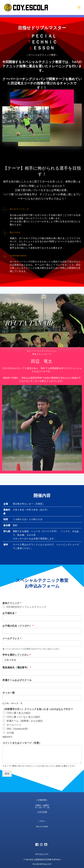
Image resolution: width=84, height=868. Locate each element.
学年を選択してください (17, 655)
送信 (7, 773)
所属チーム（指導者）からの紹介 (25, 721)
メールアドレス (12, 638)
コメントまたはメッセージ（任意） (22, 743)
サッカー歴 (9, 693)
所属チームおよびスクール (17, 680)
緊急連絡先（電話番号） (17, 667)
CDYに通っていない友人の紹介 (24, 717)
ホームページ (14, 725)
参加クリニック (12, 603)
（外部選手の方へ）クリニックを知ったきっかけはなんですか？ (38, 709)
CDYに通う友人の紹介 (19, 713)
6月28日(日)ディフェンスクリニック (26, 607)
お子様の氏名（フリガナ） (18, 626)
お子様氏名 (10, 613)
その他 (10, 733)
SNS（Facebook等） (18, 729)
